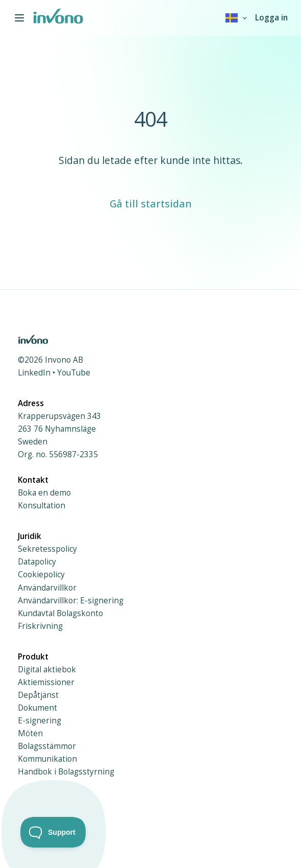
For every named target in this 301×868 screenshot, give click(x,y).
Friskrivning (40, 626)
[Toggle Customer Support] (53, 832)
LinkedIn (34, 373)
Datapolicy (37, 562)
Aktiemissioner (46, 682)
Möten (30, 733)
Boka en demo (44, 493)
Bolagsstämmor (47, 746)
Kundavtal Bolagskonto (60, 613)
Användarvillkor (47, 588)
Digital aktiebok (47, 670)
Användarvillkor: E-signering (71, 601)
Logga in (271, 18)
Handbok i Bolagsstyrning (66, 772)
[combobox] (237, 18)
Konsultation (42, 506)
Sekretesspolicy (47, 549)
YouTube (74, 373)
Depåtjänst (38, 695)
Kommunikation (47, 759)
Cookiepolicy (41, 574)
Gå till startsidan (151, 204)
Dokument (37, 708)
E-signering (40, 721)
